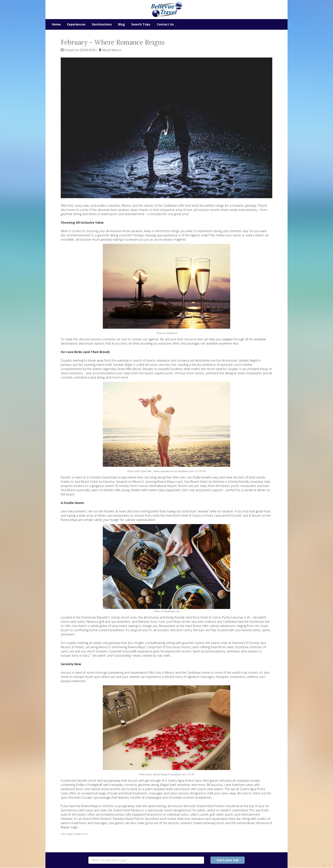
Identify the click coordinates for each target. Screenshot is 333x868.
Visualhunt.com (186, 471)
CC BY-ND (201, 471)
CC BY (191, 774)
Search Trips (141, 24)
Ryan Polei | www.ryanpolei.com (157, 471)
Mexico (116, 50)
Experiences (76, 24)
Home (56, 24)
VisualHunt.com (171, 611)
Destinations (102, 24)
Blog (121, 24)
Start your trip (228, 860)
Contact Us (165, 24)
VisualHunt (171, 333)
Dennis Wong (159, 774)
